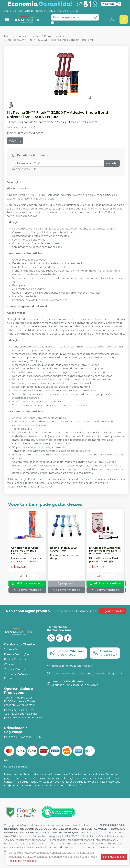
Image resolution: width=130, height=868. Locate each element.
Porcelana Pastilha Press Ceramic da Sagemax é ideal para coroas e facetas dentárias (23, 714)
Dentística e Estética (28, 36)
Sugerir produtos (112, 611)
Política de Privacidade (22, 861)
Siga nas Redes (26, 11)
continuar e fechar (114, 857)
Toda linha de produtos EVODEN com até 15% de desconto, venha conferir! (20, 701)
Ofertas (74, 11)
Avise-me (15, 141)
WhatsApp (62, 11)
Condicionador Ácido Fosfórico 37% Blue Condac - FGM (25, 551)
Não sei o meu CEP (24, 169)
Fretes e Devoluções (17, 654)
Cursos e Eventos (45, 11)
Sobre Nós (10, 11)
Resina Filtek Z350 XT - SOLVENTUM (65, 549)
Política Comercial (15, 659)
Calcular (112, 163)
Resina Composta (55, 36)
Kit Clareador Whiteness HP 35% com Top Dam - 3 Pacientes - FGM (105, 551)
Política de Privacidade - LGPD (23, 737)
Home (8, 36)
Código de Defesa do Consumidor (17, 676)
